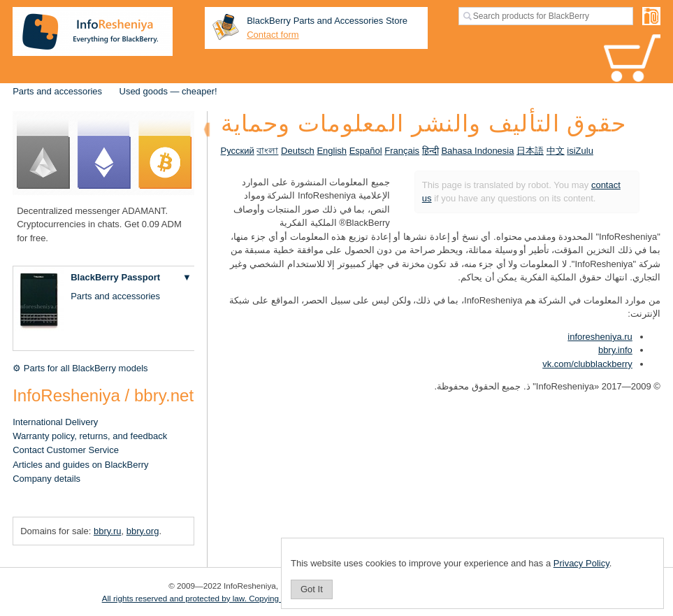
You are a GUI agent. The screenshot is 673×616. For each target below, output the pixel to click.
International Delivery (55, 422)
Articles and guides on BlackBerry (80, 465)
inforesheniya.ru (600, 337)
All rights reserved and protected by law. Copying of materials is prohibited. (237, 598)
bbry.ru (108, 531)
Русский (238, 151)
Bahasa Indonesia (477, 151)
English (332, 151)
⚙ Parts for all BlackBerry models (80, 368)
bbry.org (143, 531)
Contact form (273, 35)
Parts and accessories (57, 91)
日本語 (530, 151)
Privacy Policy (581, 563)
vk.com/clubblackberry (587, 364)
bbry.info (615, 350)
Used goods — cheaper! (168, 91)
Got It (312, 589)
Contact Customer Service (66, 450)
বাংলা (267, 151)
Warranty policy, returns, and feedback (90, 436)
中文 (556, 151)
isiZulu (580, 151)
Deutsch (298, 151)
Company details (46, 479)
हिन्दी (430, 151)
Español (366, 151)
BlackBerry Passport (115, 277)
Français (402, 151)
